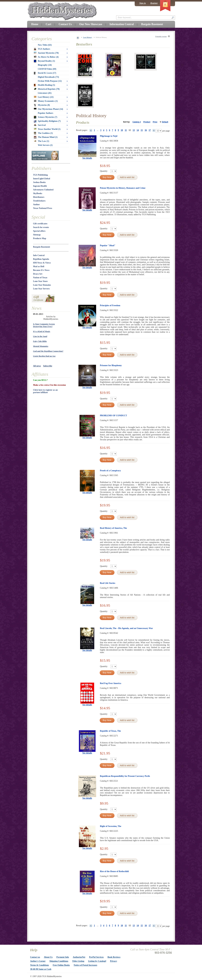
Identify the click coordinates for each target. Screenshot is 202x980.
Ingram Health (40, 186)
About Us (48, 957)
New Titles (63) (45, 45)
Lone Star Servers (41, 289)
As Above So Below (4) (46, 57)
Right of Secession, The (111, 826)
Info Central (39, 255)
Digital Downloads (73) (48, 77)
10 (122, 130)
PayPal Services (96, 957)
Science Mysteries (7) (46, 117)
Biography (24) (45, 65)
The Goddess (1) (43, 133)
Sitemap (37, 235)
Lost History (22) (44, 97)
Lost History (88, 37)
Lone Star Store (40, 281)
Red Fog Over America (111, 683)
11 (126, 130)
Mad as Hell (39, 266)
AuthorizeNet (79, 957)
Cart (48, 24)
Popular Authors (46, 113)
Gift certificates (40, 224)
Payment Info (63, 957)
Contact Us (65, 24)
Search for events (41, 227)
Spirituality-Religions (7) (47, 121)
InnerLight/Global (42, 179)
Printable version (161, 36)
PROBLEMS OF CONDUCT (113, 416)
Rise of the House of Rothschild (114, 871)
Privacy (114, 961)
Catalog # (137, 122)
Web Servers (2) (45, 145)
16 (146, 130)
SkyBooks (38, 193)
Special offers (39, 231)
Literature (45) (45, 93)
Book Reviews (114, 957)
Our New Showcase (91, 24)
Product (147, 122)
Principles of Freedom (110, 305)
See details (87, 158)
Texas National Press (43, 208)
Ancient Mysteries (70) (46, 53)
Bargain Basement (42, 247)
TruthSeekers (39, 201)
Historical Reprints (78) (47, 89)
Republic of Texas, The (110, 731)
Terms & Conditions (40, 965)
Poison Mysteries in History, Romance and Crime (123, 188)
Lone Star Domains (42, 285)
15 (142, 130)
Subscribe (48, 366)
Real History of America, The (113, 528)
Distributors (39, 197)
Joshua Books (39, 182)
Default (165, 122)
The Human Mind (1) (46, 137)
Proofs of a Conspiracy (110, 471)
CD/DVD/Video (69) (47, 69)
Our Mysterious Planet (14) (48, 109)
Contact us (35, 957)
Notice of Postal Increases (85, 965)
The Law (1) (42, 141)
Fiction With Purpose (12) (50, 81)
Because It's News (41, 270)
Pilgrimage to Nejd (109, 136)
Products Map (40, 238)
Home (35, 24)
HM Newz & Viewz (42, 263)
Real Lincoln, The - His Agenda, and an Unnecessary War (127, 628)
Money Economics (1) (46, 101)
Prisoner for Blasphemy (111, 365)
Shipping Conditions (59, 961)
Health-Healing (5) (45, 85)
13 (134, 130)
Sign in (143, 3)
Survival (40, 125)
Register (154, 3)
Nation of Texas (40, 278)
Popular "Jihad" (108, 246)
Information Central (122, 24)
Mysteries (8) (42, 105)
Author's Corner (38, 961)
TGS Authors (42, 49)
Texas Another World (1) (47, 129)
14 (138, 130)
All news (37, 366)
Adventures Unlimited (43, 190)
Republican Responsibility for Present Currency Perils (125, 776)
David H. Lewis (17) (45, 73)
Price (155, 122)
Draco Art (38, 274)
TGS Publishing (40, 175)
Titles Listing (78, 961)
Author (37, 204)
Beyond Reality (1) (44, 61)
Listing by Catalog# (97, 961)
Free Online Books (61, 965)
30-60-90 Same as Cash (41, 969)
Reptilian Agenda (41, 259)
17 (150, 130)
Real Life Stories (108, 583)
